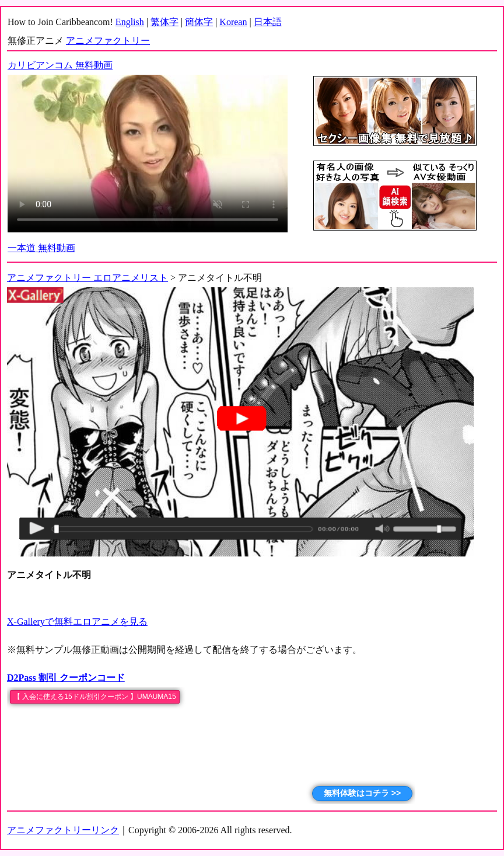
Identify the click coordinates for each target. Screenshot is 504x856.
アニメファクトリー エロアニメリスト (87, 278)
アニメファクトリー (108, 41)
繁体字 (164, 22)
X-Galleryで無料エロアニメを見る (77, 622)
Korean (233, 22)
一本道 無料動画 (41, 248)
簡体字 (199, 22)
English (130, 22)
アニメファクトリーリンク (63, 830)
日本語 (268, 22)
